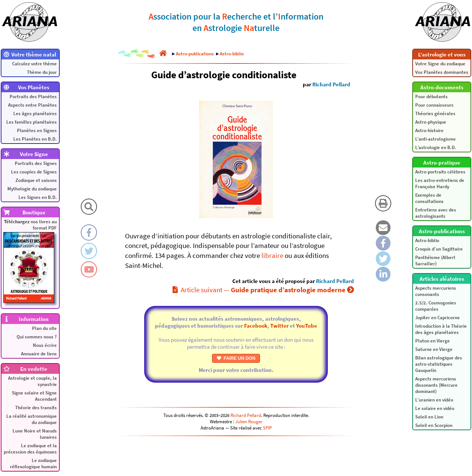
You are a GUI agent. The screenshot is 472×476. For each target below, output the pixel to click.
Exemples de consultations (429, 198)
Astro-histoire (429, 130)
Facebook (256, 326)
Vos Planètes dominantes (442, 72)
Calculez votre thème (34, 64)
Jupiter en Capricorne (438, 318)
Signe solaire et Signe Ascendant (34, 396)
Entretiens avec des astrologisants (436, 213)
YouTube (307, 326)
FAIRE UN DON (236, 358)
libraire (272, 255)
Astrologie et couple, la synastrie (32, 381)
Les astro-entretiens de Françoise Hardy (440, 183)
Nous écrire (45, 345)
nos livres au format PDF (30, 261)
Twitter (280, 326)
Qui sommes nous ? (37, 337)
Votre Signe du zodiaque (440, 64)
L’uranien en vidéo (434, 400)
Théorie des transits (36, 408)
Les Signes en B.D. (38, 197)
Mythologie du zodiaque (32, 189)
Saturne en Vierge (434, 349)
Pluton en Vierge (433, 341)
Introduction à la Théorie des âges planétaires (441, 329)
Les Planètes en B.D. (35, 139)
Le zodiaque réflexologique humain (33, 463)
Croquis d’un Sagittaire (439, 249)
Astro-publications (195, 54)
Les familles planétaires (32, 122)
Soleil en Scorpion (434, 425)
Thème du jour (42, 72)
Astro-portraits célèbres (440, 172)
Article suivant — (263, 290)
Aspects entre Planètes (32, 105)
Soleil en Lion (429, 417)
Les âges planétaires (35, 113)
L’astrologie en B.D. (436, 147)
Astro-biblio (427, 240)
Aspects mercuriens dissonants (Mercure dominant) (436, 385)
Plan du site (44, 328)
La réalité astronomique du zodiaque (32, 419)
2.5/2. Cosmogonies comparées (436, 306)
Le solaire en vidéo (435, 408)
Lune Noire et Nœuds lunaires (35, 434)
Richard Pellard (331, 84)
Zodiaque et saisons (36, 180)
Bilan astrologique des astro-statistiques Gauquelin (439, 364)
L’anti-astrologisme (435, 139)
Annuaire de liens (39, 354)
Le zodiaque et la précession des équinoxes (30, 449)
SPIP (267, 428)
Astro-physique (431, 122)
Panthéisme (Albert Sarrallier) (435, 261)
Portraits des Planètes (33, 96)
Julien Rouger (249, 422)
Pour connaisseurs (434, 105)
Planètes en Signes (37, 130)
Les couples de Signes (34, 172)
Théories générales (435, 113)
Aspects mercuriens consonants (436, 291)
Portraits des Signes (36, 163)
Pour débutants (431, 96)
